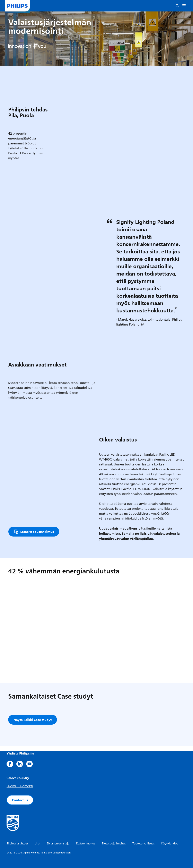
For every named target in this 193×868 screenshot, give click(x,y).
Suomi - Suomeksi (20, 786)
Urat (37, 844)
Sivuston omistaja (58, 844)
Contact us (20, 800)
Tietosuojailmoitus (114, 844)
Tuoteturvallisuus (144, 844)
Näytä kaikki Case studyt (33, 720)
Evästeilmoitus (86, 844)
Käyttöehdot (169, 844)
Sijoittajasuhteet (17, 844)
